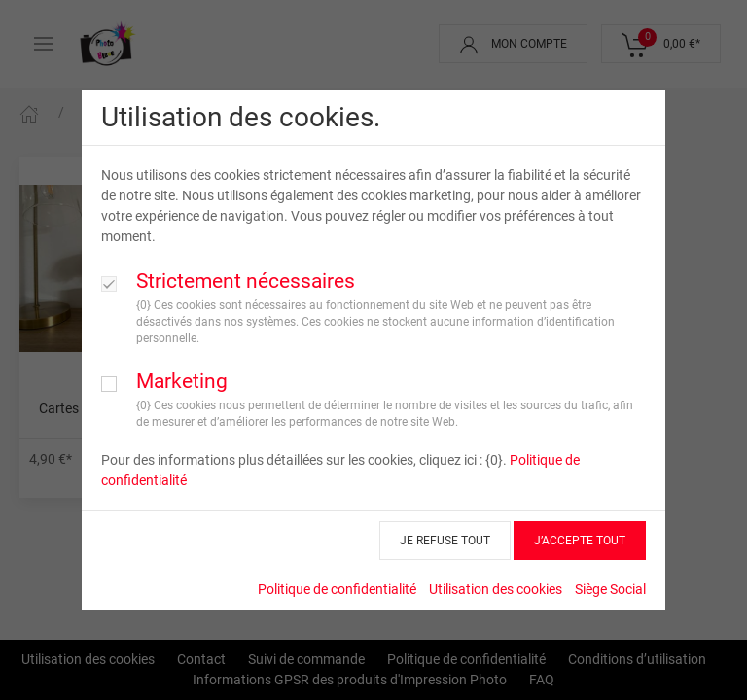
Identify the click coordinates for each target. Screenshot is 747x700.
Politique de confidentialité (337, 589)
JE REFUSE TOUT (445, 541)
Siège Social (610, 589)
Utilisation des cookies (496, 589)
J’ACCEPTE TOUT (580, 541)
